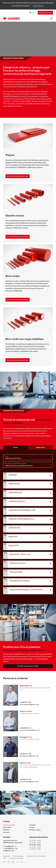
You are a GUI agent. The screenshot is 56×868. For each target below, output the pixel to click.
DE (4, 862)
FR (32, 13)
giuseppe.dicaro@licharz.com (29, 756)
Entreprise (6, 832)
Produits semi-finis (9, 825)
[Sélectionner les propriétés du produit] (28, 465)
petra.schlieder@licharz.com (29, 782)
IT (17, 862)
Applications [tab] (41, 447)
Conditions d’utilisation (16, 858)
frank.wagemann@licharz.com (29, 704)
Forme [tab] (16, 447)
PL (22, 862)
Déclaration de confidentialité (36, 856)
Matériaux (6, 830)
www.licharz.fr (38, 6)
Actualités (33, 825)
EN (9, 862)
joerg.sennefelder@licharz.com (30, 730)
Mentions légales (19, 856)
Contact (32, 827)
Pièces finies (7, 827)
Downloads (7, 856)
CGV (5, 858)
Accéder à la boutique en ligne (18, 176)
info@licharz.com (9, 851)
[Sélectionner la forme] (28, 457)
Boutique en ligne (45, 13)
